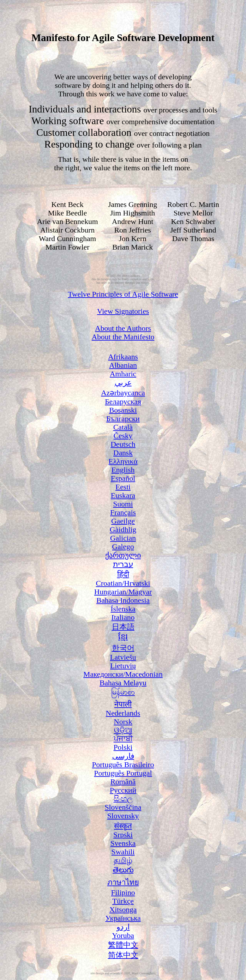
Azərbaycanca (123, 393)
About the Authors (123, 328)
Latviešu (123, 657)
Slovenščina (123, 807)
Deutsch (123, 444)
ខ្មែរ (123, 637)
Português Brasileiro (123, 765)
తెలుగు (123, 870)
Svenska (123, 843)
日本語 (123, 627)
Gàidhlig (123, 529)
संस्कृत (123, 826)
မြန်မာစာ (123, 692)
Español (123, 478)
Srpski (123, 835)
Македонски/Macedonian (123, 674)
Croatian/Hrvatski (123, 583)
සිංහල (123, 799)
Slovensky (123, 816)
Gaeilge (123, 521)
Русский (123, 790)
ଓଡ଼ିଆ (123, 730)
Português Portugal (123, 773)
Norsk (123, 722)
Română (123, 782)
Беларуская (123, 402)
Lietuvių (123, 666)
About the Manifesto (123, 337)
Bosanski (123, 410)
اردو (123, 927)
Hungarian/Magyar (123, 592)
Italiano (123, 617)
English (123, 470)
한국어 (123, 648)
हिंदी (123, 574)
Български (123, 419)
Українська (123, 918)
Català (123, 427)
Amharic (123, 374)
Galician (123, 538)
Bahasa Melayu (123, 683)
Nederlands (123, 713)
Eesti (123, 487)
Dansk (123, 453)
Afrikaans (123, 357)
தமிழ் (123, 860)
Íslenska (123, 609)
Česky (123, 436)
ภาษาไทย (123, 882)
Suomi (123, 504)
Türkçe (123, 901)
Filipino (123, 892)
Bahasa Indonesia (123, 600)
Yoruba (123, 935)
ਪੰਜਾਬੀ (123, 739)
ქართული (123, 555)
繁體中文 (123, 945)
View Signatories (123, 311)
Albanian (123, 365)
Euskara (123, 495)
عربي (123, 383)
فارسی (123, 756)
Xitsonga (123, 910)
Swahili (123, 852)
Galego (123, 547)
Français (123, 512)
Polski (123, 747)
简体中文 (123, 955)
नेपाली (123, 704)
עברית (123, 564)
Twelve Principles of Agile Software (123, 294)
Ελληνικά (123, 461)
